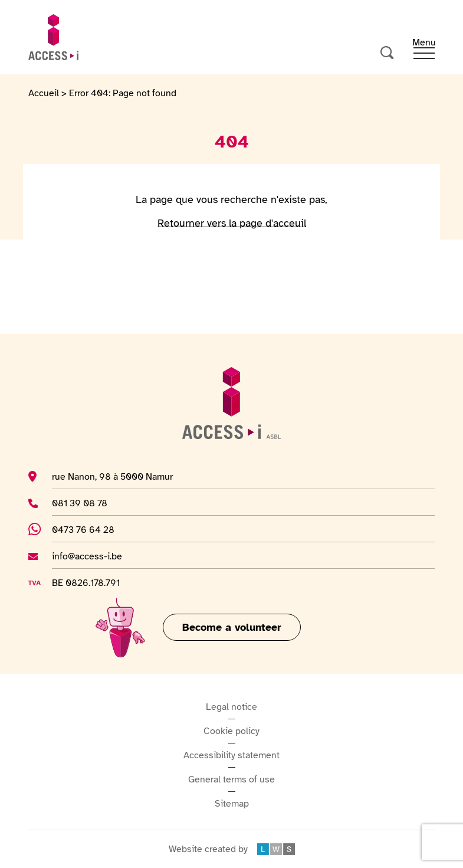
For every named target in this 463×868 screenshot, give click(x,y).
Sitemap (232, 804)
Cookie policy (231, 731)
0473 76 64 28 (90, 529)
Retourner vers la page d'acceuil (232, 223)
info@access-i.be (87, 556)
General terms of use (231, 779)
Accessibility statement (231, 755)
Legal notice (231, 707)
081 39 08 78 (82, 503)
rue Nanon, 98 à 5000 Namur (112, 476)
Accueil (44, 93)
